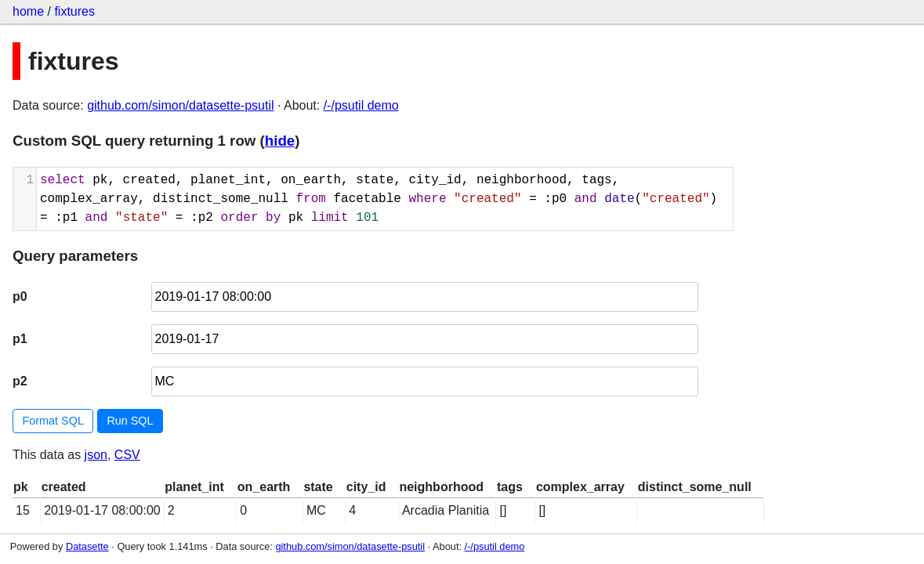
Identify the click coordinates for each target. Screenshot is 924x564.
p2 (20, 381)
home (28, 11)
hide (280, 141)
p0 (20, 296)
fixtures (74, 11)
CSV (127, 455)
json (96, 455)
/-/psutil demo (361, 105)
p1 (20, 339)
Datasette (87, 546)
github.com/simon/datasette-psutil (180, 105)
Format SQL (53, 421)
